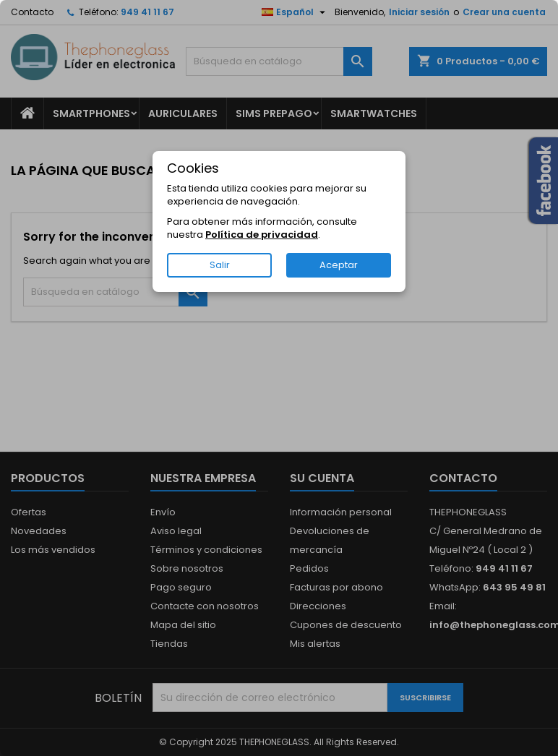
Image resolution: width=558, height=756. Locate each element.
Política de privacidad (262, 235)
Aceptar (339, 265)
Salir (220, 265)
